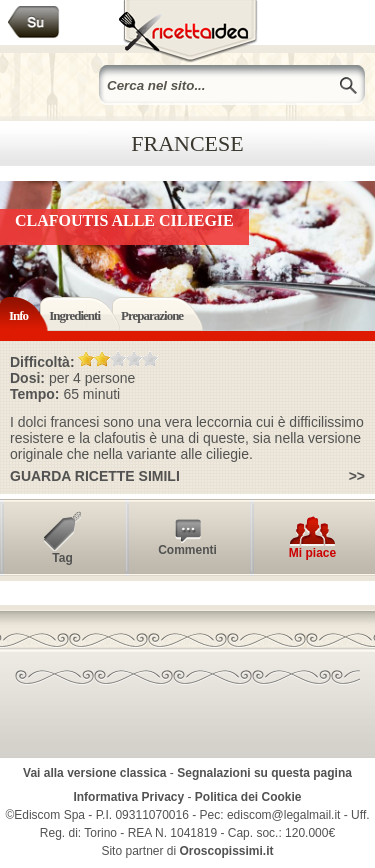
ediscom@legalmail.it (284, 815)
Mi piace (312, 553)
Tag (62, 558)
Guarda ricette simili (95, 476)
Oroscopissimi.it (227, 851)
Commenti (187, 550)
